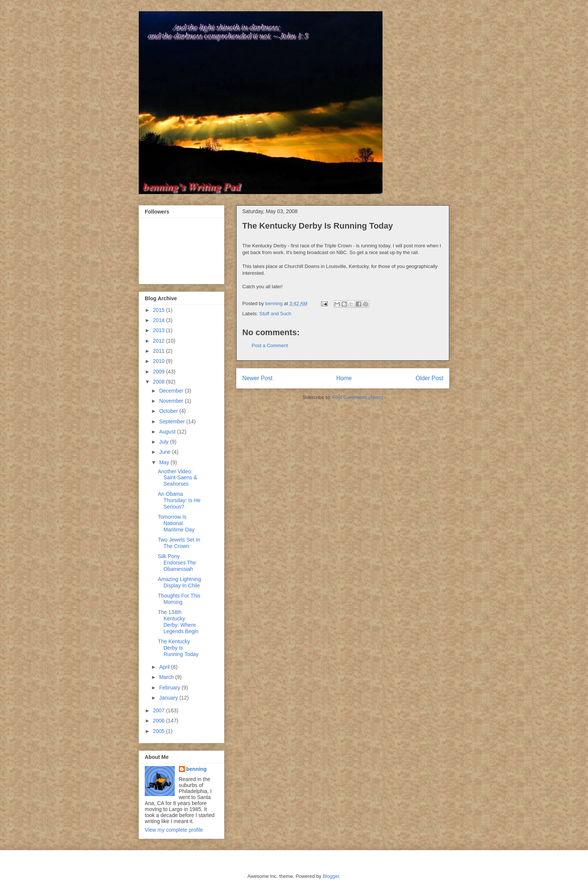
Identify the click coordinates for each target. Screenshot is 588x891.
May (165, 462)
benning (196, 769)
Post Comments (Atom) (358, 397)
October (169, 411)
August (168, 432)
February (170, 688)
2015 (160, 310)
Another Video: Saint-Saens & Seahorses (178, 478)
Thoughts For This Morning (179, 599)
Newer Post (257, 378)
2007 (160, 710)
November (172, 401)
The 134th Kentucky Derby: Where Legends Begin (178, 622)
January (169, 698)
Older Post (429, 378)
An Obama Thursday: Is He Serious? (179, 500)
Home (344, 378)
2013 (160, 330)
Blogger (331, 876)
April (165, 667)
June (165, 452)
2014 (160, 320)
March (167, 677)
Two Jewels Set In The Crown (179, 543)
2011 (160, 351)
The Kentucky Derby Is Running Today (178, 648)
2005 (160, 731)
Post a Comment (270, 345)
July (164, 442)
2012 (160, 341)
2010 (160, 361)
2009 (160, 372)
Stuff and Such (275, 314)
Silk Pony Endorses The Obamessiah (177, 563)
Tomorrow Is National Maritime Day (176, 523)
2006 (160, 721)
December (172, 391)
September (172, 421)
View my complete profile (174, 830)
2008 (160, 382)
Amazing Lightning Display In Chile (179, 582)
